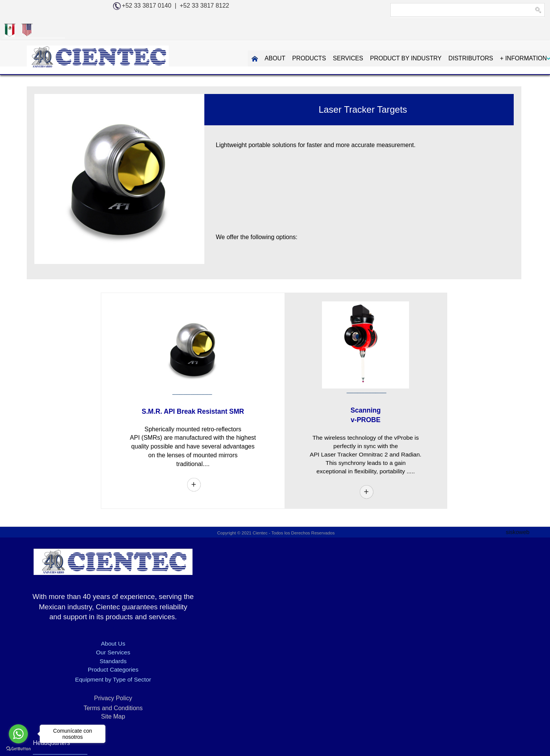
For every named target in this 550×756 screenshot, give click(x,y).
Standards (92, 645)
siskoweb (516, 515)
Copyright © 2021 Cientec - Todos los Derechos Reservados (275, 516)
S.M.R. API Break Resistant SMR (192, 393)
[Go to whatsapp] (18, 734)
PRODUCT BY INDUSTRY (350, 37)
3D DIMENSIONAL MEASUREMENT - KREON (153, 724)
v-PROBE (364, 401)
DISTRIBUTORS (416, 37)
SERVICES (292, 37)
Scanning (364, 392)
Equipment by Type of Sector (91, 663)
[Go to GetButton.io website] (18, 748)
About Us (92, 627)
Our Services (92, 636)
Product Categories (92, 653)
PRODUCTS (252, 37)
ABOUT (218, 37)
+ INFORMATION (469, 37)
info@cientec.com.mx (446, 618)
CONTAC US (522, 37)
